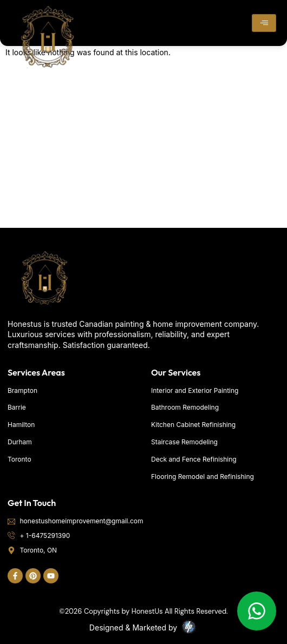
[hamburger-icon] (264, 23)
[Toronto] (143, 147)
